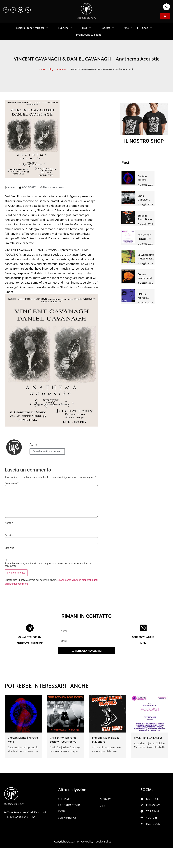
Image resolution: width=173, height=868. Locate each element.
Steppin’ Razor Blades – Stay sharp (145, 219)
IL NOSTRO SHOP (144, 141)
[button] (166, 7)
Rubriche (65, 28)
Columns (61, 69)
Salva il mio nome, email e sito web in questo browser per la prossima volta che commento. (48, 565)
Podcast (107, 28)
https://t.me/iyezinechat (30, 643)
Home (42, 69)
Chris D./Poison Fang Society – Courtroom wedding (63, 742)
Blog (87, 28)
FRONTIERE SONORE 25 (148, 738)
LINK (143, 643)
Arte (128, 28)
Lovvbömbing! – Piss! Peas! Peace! (146, 259)
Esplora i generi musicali (32, 28)
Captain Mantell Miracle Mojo (145, 180)
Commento (12, 483)
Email (9, 536)
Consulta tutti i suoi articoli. (47, 451)
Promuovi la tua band (89, 35)
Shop (147, 28)
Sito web (9, 548)
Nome (9, 523)
